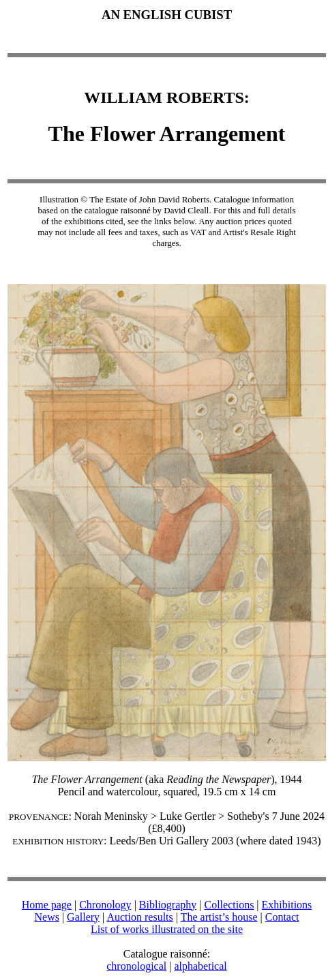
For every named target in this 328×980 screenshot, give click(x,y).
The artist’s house (219, 917)
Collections (229, 905)
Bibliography (168, 905)
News (46, 917)
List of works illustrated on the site (167, 929)
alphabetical (200, 966)
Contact (282, 917)
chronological (136, 966)
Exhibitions (287, 905)
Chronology (105, 905)
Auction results (139, 917)
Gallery (83, 917)
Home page (47, 905)
